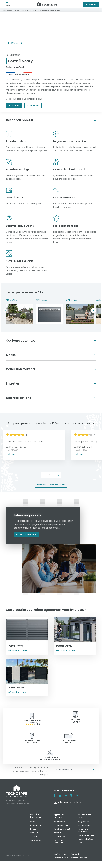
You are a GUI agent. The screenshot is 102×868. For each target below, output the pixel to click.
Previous (6, 311)
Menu (7, 5)
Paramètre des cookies (80, 840)
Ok (93, 752)
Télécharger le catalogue (68, 785)
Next (93, 311)
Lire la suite (11, 454)
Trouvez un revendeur (26, 534)
